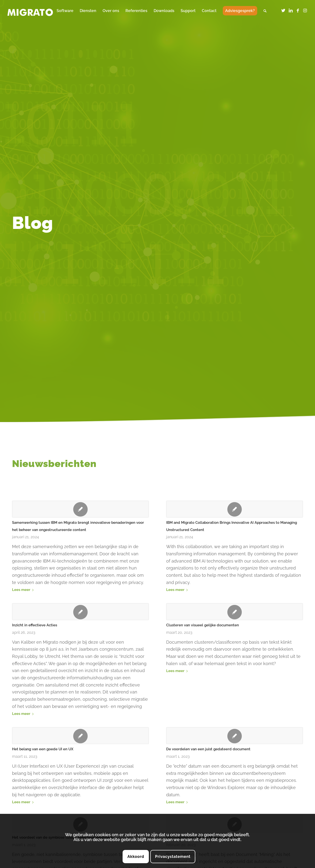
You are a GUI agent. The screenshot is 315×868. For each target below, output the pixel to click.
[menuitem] (65, 11)
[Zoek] (265, 11)
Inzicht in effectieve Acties (35, 625)
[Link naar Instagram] (305, 11)
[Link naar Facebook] (298, 11)
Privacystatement (173, 857)
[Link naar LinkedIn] (291, 11)
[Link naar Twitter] (283, 11)
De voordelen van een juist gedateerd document (208, 749)
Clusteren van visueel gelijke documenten (203, 625)
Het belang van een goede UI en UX (43, 749)
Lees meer (24, 590)
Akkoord (136, 857)
